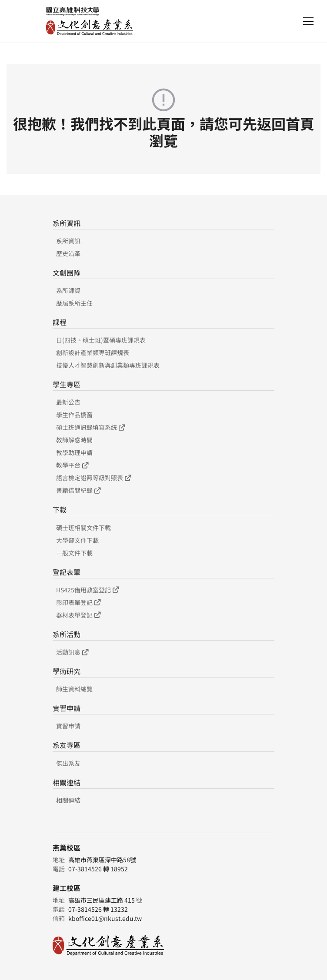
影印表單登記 (78, 602)
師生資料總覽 (74, 689)
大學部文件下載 (77, 540)
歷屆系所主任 (74, 303)
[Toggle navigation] (308, 21)
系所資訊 (68, 241)
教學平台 (72, 465)
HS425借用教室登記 (87, 590)
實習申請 (68, 726)
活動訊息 (72, 652)
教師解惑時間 (74, 440)
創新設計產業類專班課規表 (93, 352)
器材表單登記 (78, 615)
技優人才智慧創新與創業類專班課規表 (108, 365)
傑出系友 (68, 763)
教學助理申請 (74, 452)
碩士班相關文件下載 (83, 528)
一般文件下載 (74, 553)
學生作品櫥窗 (74, 415)
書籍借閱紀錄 (78, 490)
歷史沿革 (68, 253)
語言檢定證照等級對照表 (93, 478)
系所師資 (68, 290)
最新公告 (68, 402)
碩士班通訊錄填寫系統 (90, 427)
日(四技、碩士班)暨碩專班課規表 (101, 340)
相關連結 (68, 800)
